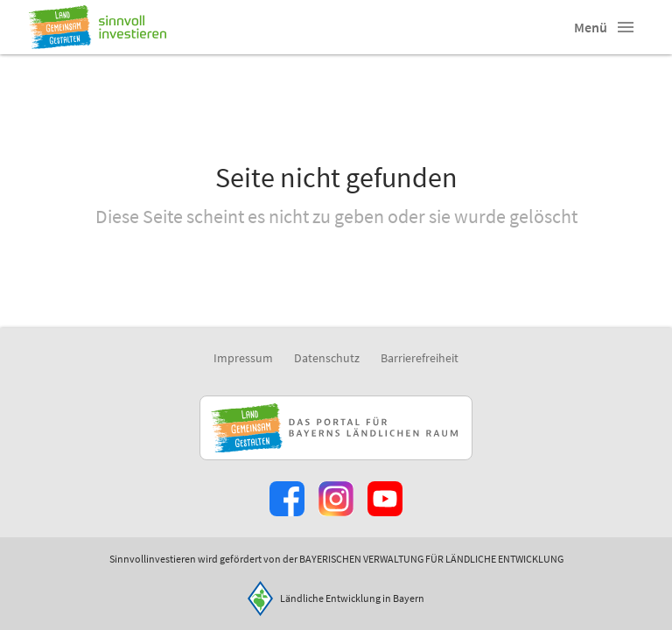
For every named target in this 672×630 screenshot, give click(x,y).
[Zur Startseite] (97, 27)
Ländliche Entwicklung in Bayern (352, 598)
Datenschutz (327, 358)
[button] (626, 27)
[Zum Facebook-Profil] (287, 499)
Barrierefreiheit (420, 358)
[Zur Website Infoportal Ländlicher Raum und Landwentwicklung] (336, 428)
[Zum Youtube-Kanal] (385, 499)
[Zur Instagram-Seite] (336, 499)
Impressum (243, 358)
